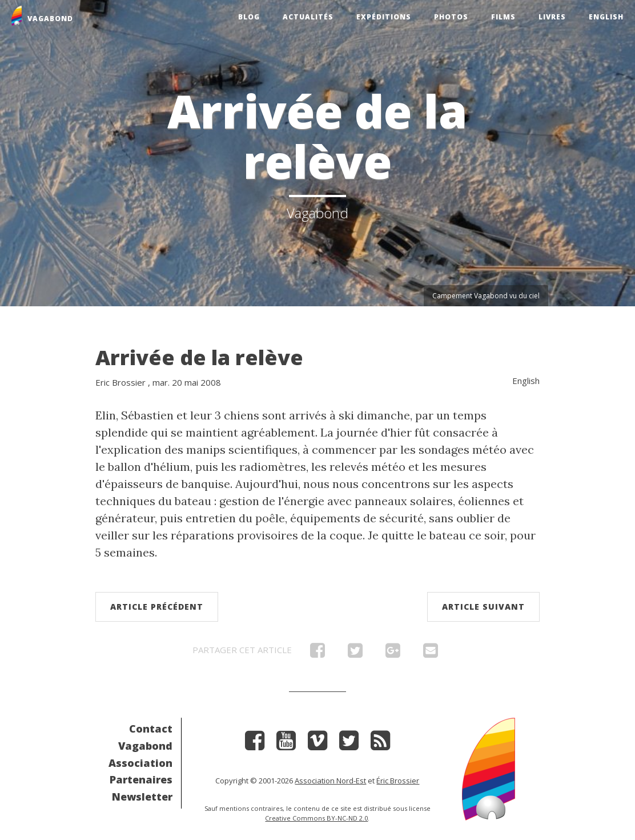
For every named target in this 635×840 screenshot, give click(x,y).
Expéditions (384, 17)
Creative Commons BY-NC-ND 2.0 (316, 818)
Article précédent (157, 607)
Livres (552, 17)
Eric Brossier (120, 382)
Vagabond (145, 746)
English (606, 17)
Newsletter (142, 797)
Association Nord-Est (330, 781)
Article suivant (483, 607)
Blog (249, 17)
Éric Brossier (398, 781)
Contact (151, 729)
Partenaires (141, 779)
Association (140, 763)
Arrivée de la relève (199, 357)
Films (503, 17)
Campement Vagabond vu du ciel (486, 296)
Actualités (308, 17)
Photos (451, 17)
